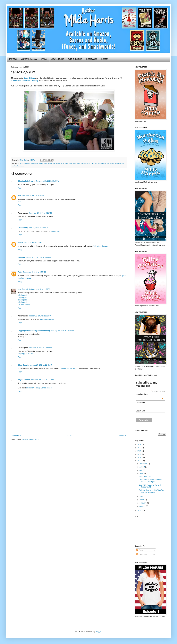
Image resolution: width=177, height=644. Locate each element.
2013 (140, 461)
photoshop (110, 163)
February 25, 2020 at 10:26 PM (62, 331)
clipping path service (47, 319)
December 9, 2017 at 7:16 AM (33, 196)
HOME (104, 59)
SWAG (44, 59)
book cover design (37, 163)
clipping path (23, 295)
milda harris (102, 163)
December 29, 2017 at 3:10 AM (40, 213)
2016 (140, 451)
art (19, 163)
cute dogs (65, 163)
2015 (140, 454)
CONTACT (91, 59)
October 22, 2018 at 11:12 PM (40, 316)
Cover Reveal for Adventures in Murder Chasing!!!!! (151, 481)
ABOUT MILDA (29, 59)
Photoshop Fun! (145, 476)
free (19, 202)
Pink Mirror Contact (100, 246)
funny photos (85, 163)
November (144, 464)
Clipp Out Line (24, 365)
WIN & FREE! (75, 59)
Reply (20, 188)
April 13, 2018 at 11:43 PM (38, 228)
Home (69, 435)
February (143, 503)
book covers (48, 163)
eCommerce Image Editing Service (39, 388)
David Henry (23, 228)
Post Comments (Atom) (30, 439)
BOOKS (13, 59)
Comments (142, 554)
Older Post (122, 435)
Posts (140, 550)
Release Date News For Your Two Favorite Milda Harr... (152, 491)
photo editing (55, 231)
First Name (141, 403)
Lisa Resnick (23, 289)
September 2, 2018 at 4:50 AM (34, 272)
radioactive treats (18, 166)
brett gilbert (57, 163)
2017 (140, 448)
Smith (20, 242)
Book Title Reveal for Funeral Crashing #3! (150, 486)
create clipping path (69, 368)
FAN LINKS (58, 59)
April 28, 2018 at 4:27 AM (41, 257)
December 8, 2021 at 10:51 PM (40, 348)
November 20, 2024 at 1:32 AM (42, 380)
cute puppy (72, 163)
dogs (79, 163)
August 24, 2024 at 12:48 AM (41, 365)
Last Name (141, 411)
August (142, 467)
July (141, 470)
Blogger (99, 632)
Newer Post (16, 435)
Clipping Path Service (27, 181)
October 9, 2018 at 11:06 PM (40, 289)
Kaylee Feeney (24, 380)
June (142, 473)
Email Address (150, 394)
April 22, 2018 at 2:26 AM (33, 242)
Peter (20, 272)
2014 (140, 457)
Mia (19, 196)
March (142, 500)
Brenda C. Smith (25, 257)
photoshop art (120, 163)
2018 (140, 444)
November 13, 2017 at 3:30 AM (48, 181)
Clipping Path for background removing (34, 331)
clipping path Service (26, 354)
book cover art (25, 163)
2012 (140, 510)
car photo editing (24, 305)
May (141, 496)
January (143, 506)
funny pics (94, 163)
